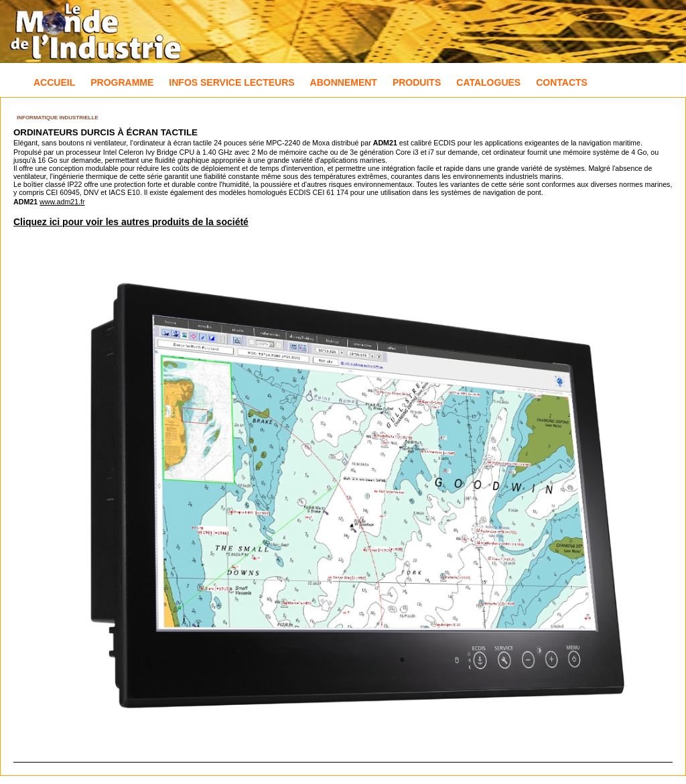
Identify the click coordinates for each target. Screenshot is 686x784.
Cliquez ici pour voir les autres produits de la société (131, 222)
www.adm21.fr (62, 202)
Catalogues (488, 82)
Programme (122, 82)
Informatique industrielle (58, 118)
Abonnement (344, 82)
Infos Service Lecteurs (231, 82)
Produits (417, 82)
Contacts (562, 82)
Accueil (54, 82)
